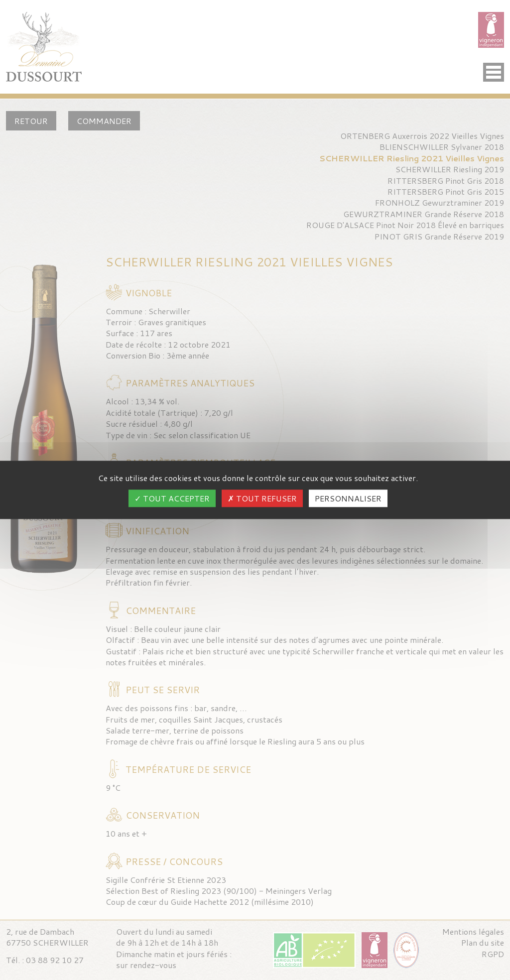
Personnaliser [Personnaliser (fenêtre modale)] (348, 499)
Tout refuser (262, 499)
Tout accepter (172, 499)
